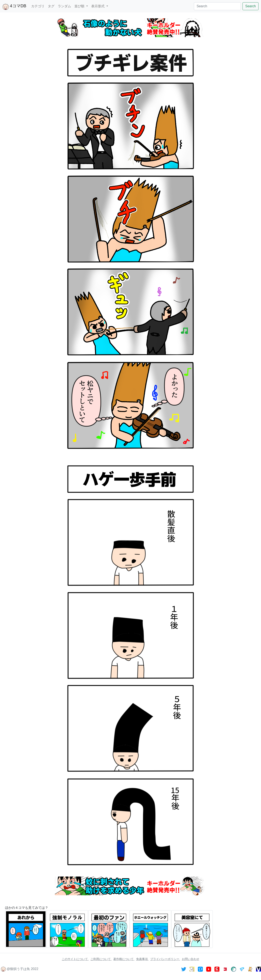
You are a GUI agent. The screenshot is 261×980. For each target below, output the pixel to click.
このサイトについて (75, 959)
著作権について (124, 959)
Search (251, 6)
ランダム (64, 6)
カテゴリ (38, 6)
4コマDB (14, 7)
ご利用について (101, 959)
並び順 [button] (80, 6)
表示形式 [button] (98, 6)
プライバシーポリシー (165, 959)
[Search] (217, 6)
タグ (51, 6)
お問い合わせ (191, 959)
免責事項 (142, 959)
